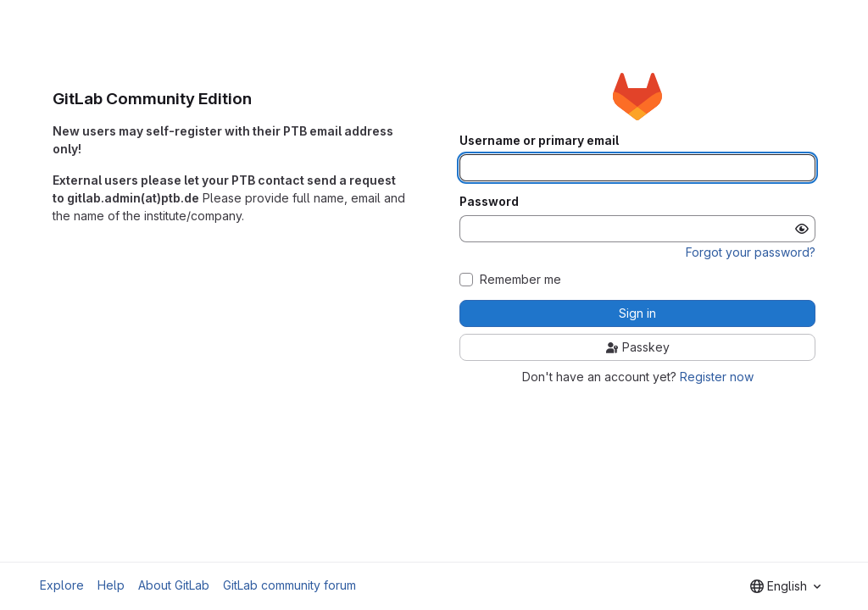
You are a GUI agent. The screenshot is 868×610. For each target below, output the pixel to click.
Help (111, 585)
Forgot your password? (751, 252)
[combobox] (785, 586)
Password (489, 202)
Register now (717, 377)
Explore (62, 585)
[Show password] (802, 229)
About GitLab (174, 585)
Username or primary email (539, 141)
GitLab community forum (289, 585)
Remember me (520, 280)
